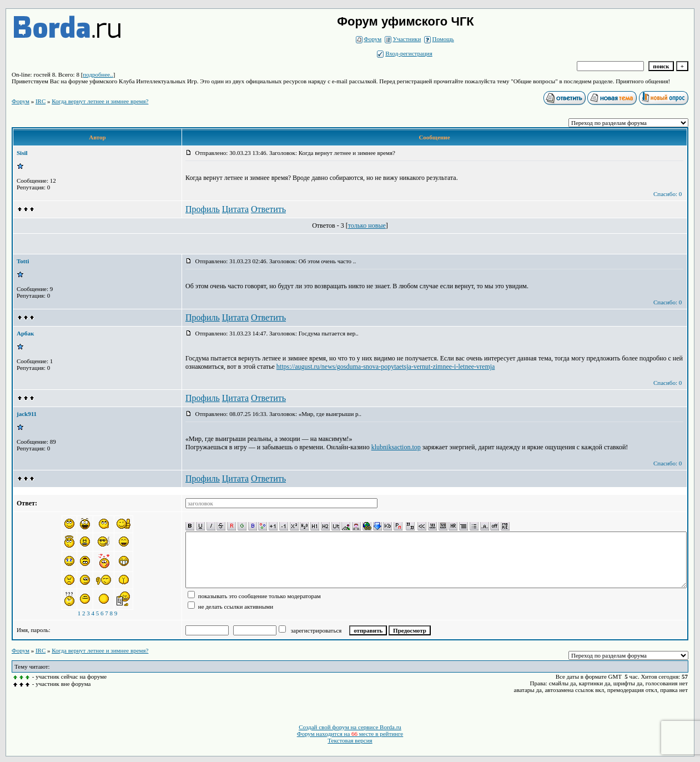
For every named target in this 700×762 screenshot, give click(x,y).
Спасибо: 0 (668, 194)
